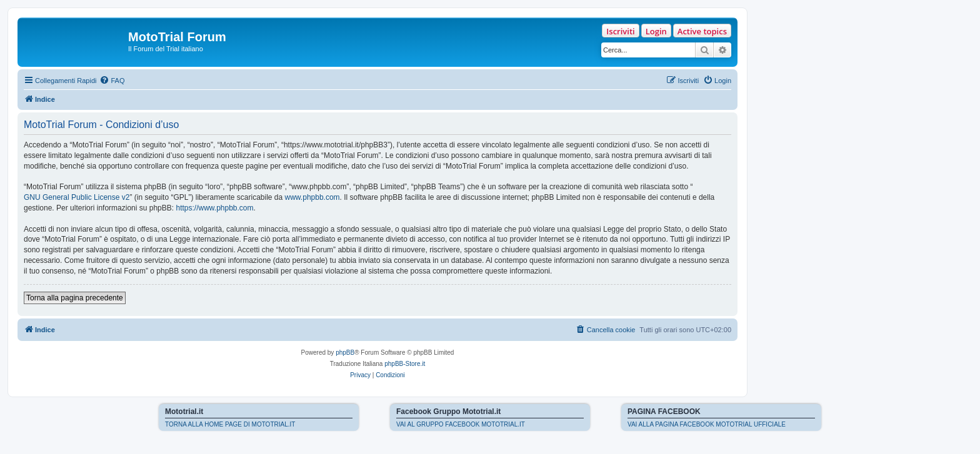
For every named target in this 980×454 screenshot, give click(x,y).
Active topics (702, 31)
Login (656, 31)
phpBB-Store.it (405, 364)
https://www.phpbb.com (214, 208)
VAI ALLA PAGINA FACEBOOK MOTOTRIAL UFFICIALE (707, 424)
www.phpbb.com (312, 197)
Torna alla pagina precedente (75, 298)
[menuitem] (112, 81)
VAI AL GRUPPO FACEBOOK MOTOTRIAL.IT (461, 424)
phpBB (345, 353)
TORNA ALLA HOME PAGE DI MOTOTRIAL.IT (230, 424)
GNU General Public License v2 (77, 197)
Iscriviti (620, 31)
